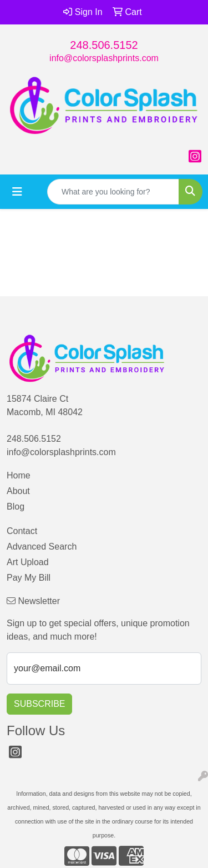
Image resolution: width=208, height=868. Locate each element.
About (18, 491)
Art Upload (28, 562)
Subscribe (39, 704)
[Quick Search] (113, 192)
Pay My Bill (29, 578)
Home (19, 475)
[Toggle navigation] (17, 192)
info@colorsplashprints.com (104, 58)
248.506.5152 (104, 45)
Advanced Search (42, 547)
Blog (16, 507)
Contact (22, 531)
